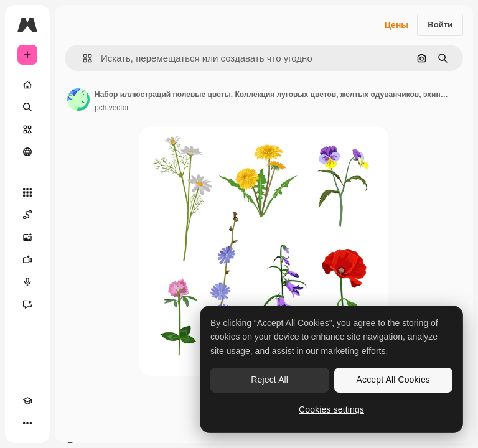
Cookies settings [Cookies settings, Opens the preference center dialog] (331, 409)
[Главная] (27, 85)
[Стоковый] (27, 129)
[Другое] (27, 423)
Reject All (269, 380)
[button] (82, 58)
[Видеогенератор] (27, 259)
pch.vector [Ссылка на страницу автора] (112, 108)
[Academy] (27, 401)
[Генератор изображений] (27, 237)
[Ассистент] (27, 304)
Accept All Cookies (393, 380)
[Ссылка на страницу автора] (78, 100)
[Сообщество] (27, 152)
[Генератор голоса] (27, 282)
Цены (397, 25)
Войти (440, 25)
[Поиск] (27, 107)
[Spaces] (27, 215)
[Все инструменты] (27, 192)
